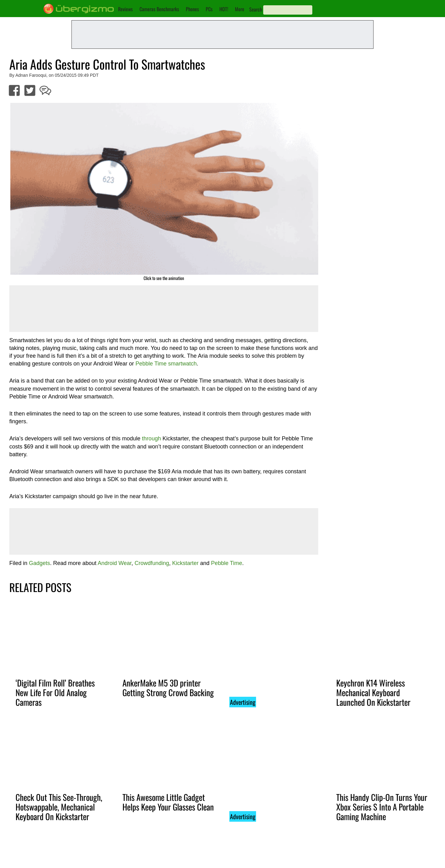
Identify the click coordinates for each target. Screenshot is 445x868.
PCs (209, 9)
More (240, 9)
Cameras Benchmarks (159, 9)
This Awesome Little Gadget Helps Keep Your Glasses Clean (168, 802)
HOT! (224, 9)
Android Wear (115, 563)
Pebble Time (227, 563)
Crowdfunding (152, 563)
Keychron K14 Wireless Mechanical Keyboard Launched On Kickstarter (373, 692)
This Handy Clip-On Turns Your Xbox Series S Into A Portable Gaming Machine (382, 807)
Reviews (125, 9)
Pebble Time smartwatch (166, 364)
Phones (192, 9)
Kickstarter (185, 563)
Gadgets (39, 563)
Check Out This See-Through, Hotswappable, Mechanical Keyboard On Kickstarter (59, 807)
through (151, 439)
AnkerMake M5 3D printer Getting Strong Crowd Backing (168, 688)
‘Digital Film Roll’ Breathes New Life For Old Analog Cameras (55, 692)
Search (256, 9)
